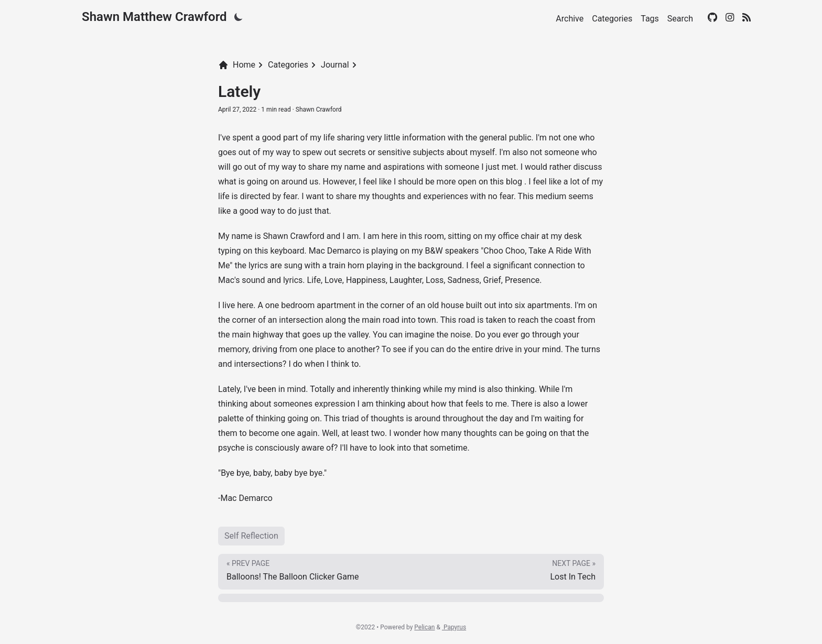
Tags (650, 19)
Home (237, 65)
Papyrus (454, 627)
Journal (335, 65)
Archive (570, 19)
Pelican (424, 627)
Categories (612, 19)
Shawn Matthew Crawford (154, 17)
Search (680, 19)
